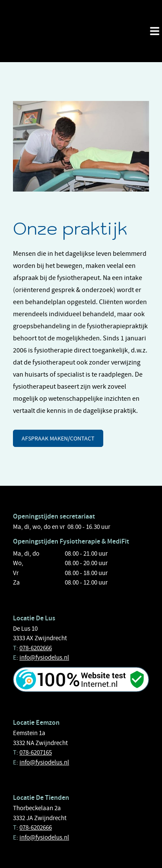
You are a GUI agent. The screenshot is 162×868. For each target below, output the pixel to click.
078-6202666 (36, 648)
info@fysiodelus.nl (44, 657)
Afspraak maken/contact (58, 438)
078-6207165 (36, 752)
